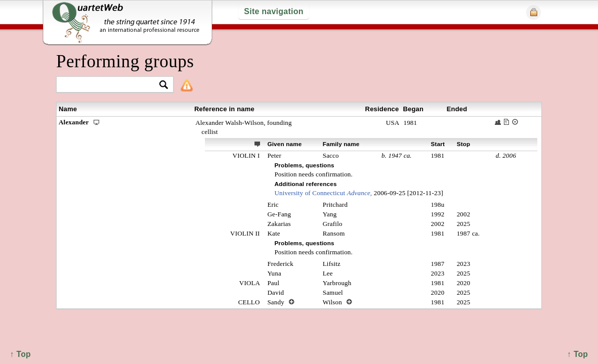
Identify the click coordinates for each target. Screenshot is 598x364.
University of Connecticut (323, 193)
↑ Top (578, 354)
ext (258, 144)
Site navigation (273, 11)
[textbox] (111, 85)
